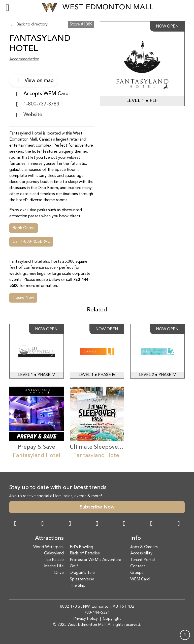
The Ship (78, 586)
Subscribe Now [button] (97, 507)
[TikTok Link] (151, 524)
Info (136, 538)
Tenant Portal (142, 560)
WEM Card (140, 579)
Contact (138, 566)
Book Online (24, 228)
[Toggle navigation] (8, 8)
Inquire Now (23, 298)
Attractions (49, 538)
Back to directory (32, 24)
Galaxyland (54, 553)
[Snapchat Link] (70, 524)
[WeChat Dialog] (124, 524)
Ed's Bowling (82, 547)
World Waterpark (48, 547)
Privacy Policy (86, 619)
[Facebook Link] (15, 524)
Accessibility (141, 553)
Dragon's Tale (82, 573)
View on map (34, 80)
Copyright (112, 619)
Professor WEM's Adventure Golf (95, 563)
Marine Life (54, 566)
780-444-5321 (97, 613)
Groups (137, 573)
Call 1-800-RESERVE (31, 242)
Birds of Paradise (85, 553)
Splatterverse (82, 579)
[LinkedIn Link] (179, 524)
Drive (59, 573)
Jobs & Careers (144, 547)
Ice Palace (55, 560)
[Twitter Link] (97, 524)
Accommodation (24, 59)
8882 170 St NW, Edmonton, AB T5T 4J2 (97, 607)
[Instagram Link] (43, 524)
